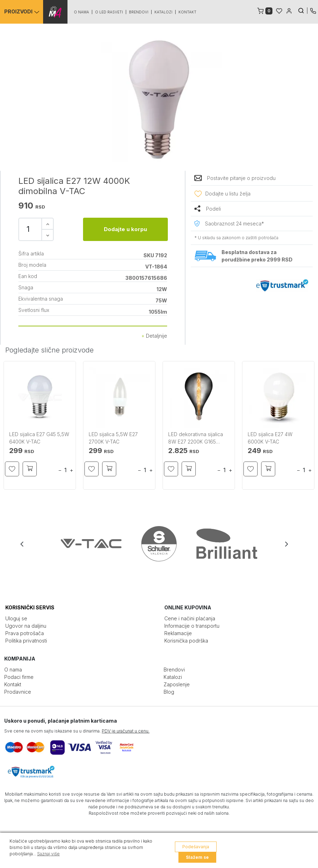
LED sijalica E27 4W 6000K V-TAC (270, 438)
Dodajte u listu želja (228, 194)
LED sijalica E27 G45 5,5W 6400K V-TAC (39, 438)
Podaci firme (19, 677)
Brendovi (139, 12)
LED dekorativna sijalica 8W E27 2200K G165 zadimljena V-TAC (196, 438)
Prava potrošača (25, 633)
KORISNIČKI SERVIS (30, 607)
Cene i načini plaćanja (190, 618)
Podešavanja (196, 847)
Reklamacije (178, 633)
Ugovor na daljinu (26, 626)
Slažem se (197, 857)
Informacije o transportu (192, 626)
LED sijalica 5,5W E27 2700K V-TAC (113, 438)
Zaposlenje (177, 684)
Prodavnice (18, 692)
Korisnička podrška (186, 641)
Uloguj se (16, 618)
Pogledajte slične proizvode (49, 350)
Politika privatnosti (26, 641)
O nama (82, 12)
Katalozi (164, 12)
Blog (169, 692)
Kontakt (188, 12)
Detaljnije (154, 336)
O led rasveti (109, 12)
